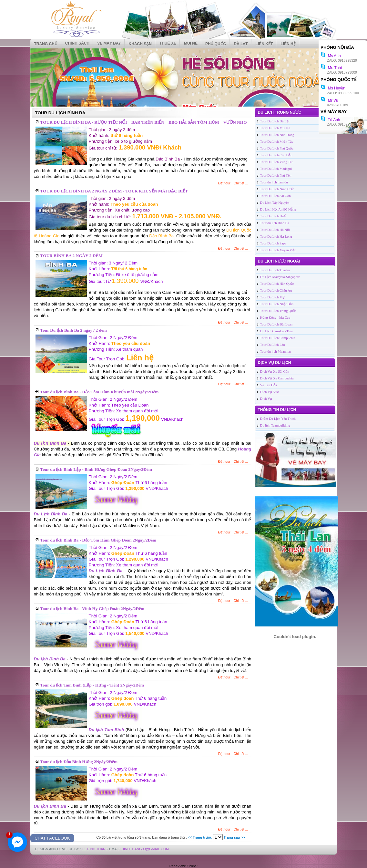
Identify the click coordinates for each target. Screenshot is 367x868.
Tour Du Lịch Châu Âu (276, 290)
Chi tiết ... (241, 183)
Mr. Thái (331, 68)
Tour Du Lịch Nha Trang (277, 135)
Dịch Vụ (266, 399)
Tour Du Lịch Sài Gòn (275, 196)
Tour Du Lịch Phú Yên (276, 176)
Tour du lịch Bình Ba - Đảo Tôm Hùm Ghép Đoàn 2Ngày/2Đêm (98, 540)
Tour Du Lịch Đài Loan (276, 324)
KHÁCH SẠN (140, 44)
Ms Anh (331, 56)
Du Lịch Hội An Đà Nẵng (278, 209)
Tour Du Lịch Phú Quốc (277, 148)
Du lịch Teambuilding (275, 425)
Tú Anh (330, 120)
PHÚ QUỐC (216, 44)
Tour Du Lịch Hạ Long (276, 237)
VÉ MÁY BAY (109, 43)
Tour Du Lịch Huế (273, 216)
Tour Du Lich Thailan (275, 270)
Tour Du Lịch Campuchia (278, 338)
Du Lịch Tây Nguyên (275, 203)
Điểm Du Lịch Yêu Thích (278, 419)
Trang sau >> (234, 837)
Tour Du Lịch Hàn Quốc (277, 284)
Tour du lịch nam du (274, 182)
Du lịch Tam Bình (107, 730)
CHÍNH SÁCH (77, 43)
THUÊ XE (168, 43)
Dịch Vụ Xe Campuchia (277, 378)
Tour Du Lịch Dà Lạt (275, 121)
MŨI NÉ (191, 43)
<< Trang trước (200, 837)
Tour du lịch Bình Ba (275, 223)
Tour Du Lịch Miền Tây (277, 142)
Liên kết (264, 44)
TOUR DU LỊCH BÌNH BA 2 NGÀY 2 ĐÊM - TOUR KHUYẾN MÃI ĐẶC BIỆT (114, 191)
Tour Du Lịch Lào (273, 345)
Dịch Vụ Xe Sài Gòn (275, 372)
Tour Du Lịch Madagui (276, 169)
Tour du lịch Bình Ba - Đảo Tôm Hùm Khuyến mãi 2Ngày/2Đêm (100, 392)
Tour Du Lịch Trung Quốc (278, 311)
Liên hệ (288, 44)
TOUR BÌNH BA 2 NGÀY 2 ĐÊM (71, 256)
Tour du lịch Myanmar (276, 351)
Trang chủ (46, 44)
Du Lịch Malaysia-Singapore (280, 277)
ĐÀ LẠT (241, 44)
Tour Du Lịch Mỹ (272, 297)
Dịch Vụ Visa (270, 392)
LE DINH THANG (95, 849)
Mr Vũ (329, 100)
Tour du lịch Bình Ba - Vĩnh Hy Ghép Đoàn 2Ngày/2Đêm (92, 609)
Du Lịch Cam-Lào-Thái (276, 331)
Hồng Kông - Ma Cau (275, 318)
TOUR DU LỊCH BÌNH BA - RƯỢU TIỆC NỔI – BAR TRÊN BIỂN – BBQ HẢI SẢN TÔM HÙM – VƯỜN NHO (144, 122)
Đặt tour (224, 183)
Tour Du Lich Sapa (273, 243)
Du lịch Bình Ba (50, 443)
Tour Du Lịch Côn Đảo (276, 155)
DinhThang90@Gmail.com (145, 849)
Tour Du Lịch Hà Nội (275, 230)
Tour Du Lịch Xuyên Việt (278, 250)
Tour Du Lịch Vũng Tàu (277, 162)
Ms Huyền (333, 88)
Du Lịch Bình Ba (51, 514)
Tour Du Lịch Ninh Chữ (277, 189)
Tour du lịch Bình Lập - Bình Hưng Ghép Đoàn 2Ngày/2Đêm (96, 469)
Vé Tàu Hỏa (269, 385)
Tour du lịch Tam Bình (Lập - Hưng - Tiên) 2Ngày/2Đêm (92, 685)
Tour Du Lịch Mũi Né (275, 128)
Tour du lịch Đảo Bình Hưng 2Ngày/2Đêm (79, 762)
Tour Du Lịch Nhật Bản (277, 304)
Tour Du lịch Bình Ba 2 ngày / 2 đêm (74, 330)
